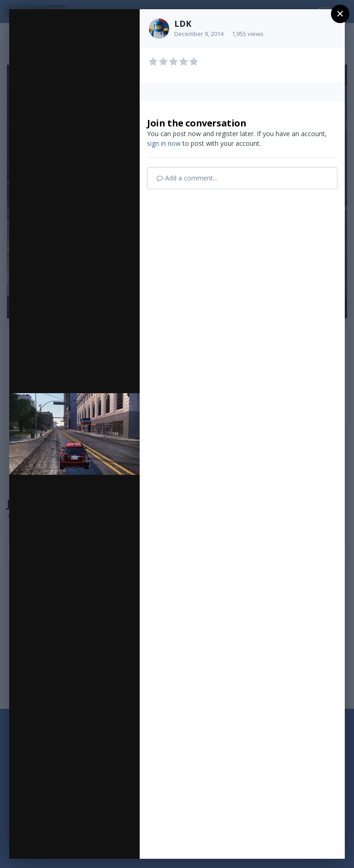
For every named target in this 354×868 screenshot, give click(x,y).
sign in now (164, 143)
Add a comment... (187, 178)
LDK (183, 24)
